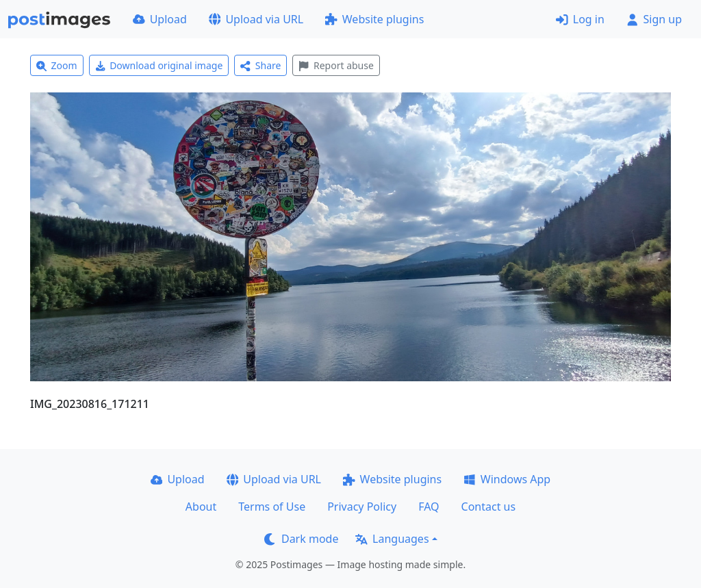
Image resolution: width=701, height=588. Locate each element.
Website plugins (374, 19)
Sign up (654, 19)
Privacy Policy (362, 507)
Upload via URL (256, 19)
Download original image (159, 65)
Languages (392, 539)
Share (260, 65)
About (201, 507)
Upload (160, 19)
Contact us (489, 507)
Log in (580, 19)
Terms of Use (272, 507)
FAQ (429, 507)
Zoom (57, 65)
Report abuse (336, 65)
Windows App (507, 479)
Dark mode (301, 539)
